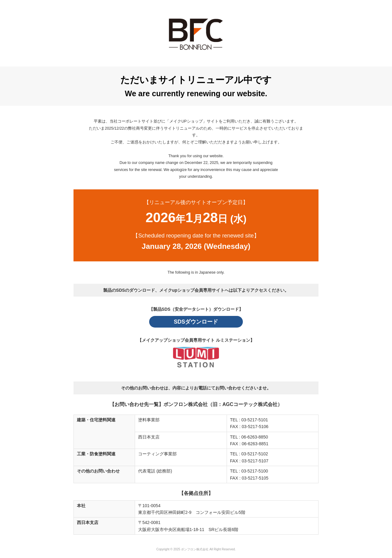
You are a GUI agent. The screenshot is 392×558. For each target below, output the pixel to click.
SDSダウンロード (196, 322)
